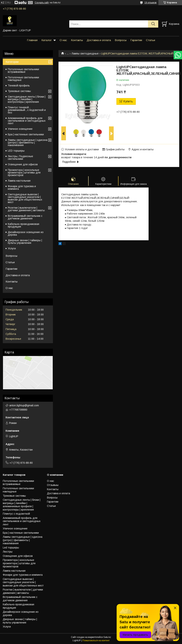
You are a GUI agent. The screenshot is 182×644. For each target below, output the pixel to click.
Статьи (151, 40)
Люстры (8, 552)
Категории (12, 62)
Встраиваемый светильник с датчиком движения (25, 217)
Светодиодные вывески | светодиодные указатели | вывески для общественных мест (25, 198)
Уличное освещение (20, 129)
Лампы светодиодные (85, 53)
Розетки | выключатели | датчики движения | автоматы (26, 209)
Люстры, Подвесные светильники (20, 158)
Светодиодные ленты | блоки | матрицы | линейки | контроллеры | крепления (27, 99)
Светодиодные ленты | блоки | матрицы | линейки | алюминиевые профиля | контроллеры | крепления (22, 505)
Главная (32, 40)
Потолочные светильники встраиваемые (23, 71)
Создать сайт (42, 3)
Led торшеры (11, 548)
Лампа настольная (19, 181)
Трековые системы (19, 91)
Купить (128, 101)
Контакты (77, 40)
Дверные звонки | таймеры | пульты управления (25, 242)
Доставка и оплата (99, 40)
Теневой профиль (19, 86)
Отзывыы (53, 485)
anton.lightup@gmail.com (24, 405)
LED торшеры (16, 151)
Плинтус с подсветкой (16, 514)
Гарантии (136, 40)
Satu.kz (107, 637)
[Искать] (153, 24)
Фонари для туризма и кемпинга (22, 188)
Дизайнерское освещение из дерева (26, 233)
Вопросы (121, 40)
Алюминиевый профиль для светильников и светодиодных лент (27, 121)
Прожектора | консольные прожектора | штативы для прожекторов (24, 173)
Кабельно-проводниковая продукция (23, 225)
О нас (63, 40)
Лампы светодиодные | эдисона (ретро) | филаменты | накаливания (28, 143)
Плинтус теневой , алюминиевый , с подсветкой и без (27, 110)
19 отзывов (151, 3)
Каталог (47, 40)
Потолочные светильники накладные (23, 79)
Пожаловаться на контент (96, 640)
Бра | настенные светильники (26, 134)
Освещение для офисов (23, 164)
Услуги (12, 248)
